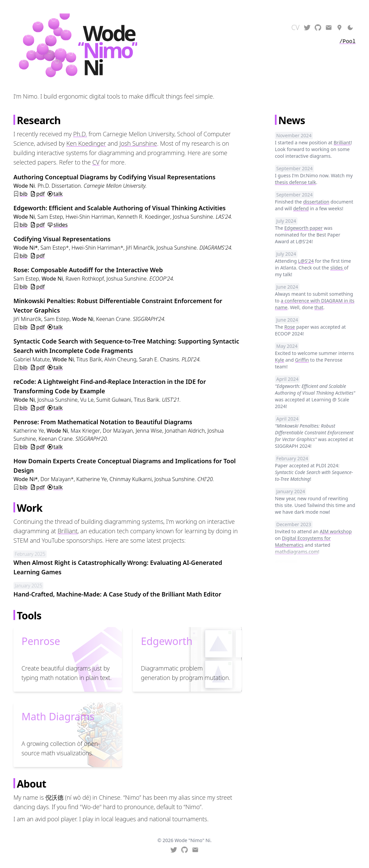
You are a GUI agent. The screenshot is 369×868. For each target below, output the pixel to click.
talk (58, 194)
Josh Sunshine (138, 143)
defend (301, 208)
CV (96, 162)
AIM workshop (336, 531)
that (319, 307)
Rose (290, 327)
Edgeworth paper (303, 228)
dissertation (316, 202)
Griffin (302, 360)
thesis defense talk (295, 182)
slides (60, 225)
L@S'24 (306, 261)
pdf (40, 194)
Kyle (279, 360)
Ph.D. (80, 134)
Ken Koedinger (86, 143)
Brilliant (67, 531)
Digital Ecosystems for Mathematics (303, 541)
